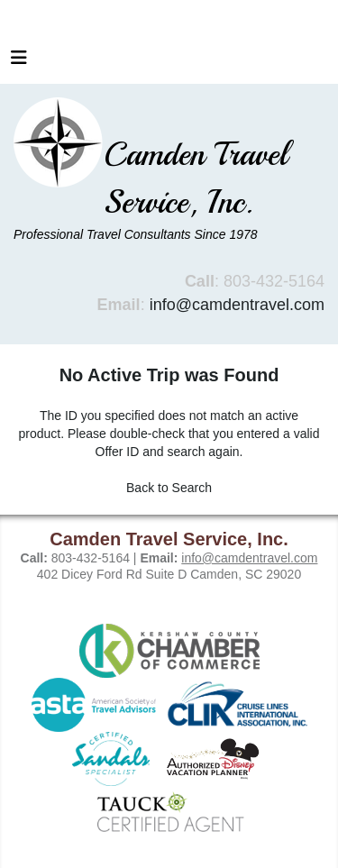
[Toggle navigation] (19, 62)
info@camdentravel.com (237, 305)
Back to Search (169, 488)
